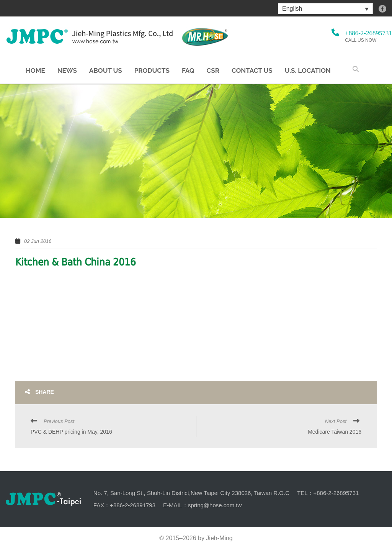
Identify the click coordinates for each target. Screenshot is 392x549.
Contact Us (252, 71)
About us (106, 71)
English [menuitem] (292, 9)
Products (152, 71)
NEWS (67, 71)
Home (35, 71)
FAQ (188, 71)
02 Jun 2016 (38, 241)
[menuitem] (325, 9)
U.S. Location (308, 71)
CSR (213, 71)
